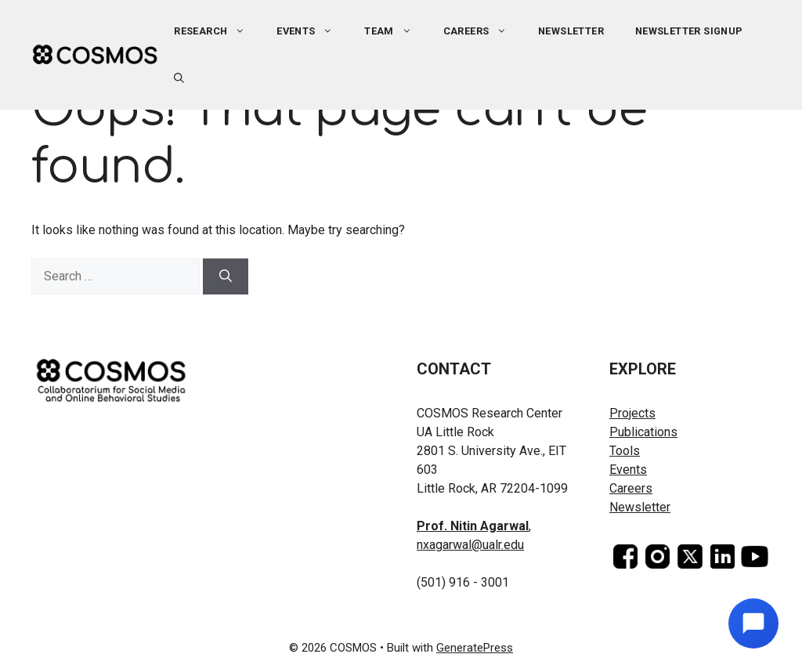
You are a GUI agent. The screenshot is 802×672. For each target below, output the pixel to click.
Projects (632, 413)
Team (396, 31)
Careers (483, 31)
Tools (625, 451)
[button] (179, 78)
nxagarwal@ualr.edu (470, 545)
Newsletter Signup (689, 31)
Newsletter (571, 31)
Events (312, 31)
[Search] (226, 276)
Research (217, 31)
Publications (643, 432)
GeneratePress (475, 648)
